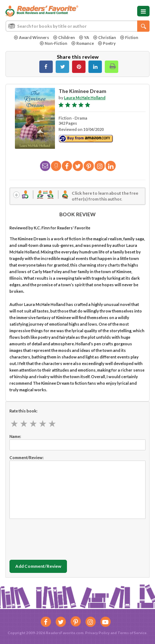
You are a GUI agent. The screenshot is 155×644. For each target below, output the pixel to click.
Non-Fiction (53, 43)
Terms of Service (132, 633)
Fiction (129, 37)
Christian (105, 37)
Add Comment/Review (38, 566)
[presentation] (65, 538)
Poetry (107, 43)
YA (84, 37)
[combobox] (77, 26)
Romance (83, 43)
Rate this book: (23, 411)
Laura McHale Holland (85, 98)
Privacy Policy (97, 633)
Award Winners (31, 37)
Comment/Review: (27, 457)
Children (64, 37)
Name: (15, 436)
